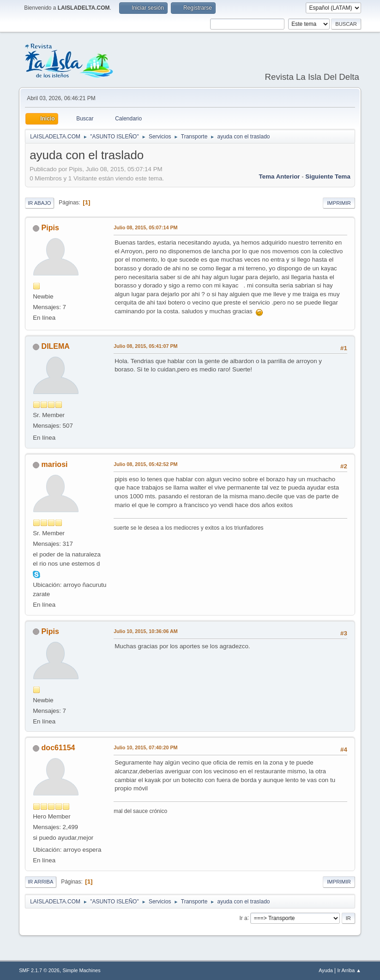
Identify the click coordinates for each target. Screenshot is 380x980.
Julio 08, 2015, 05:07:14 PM (145, 227)
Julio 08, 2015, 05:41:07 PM (145, 346)
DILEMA (56, 346)
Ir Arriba (40, 882)
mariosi (55, 464)
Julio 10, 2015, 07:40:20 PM (145, 747)
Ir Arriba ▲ (349, 970)
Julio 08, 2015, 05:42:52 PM (145, 464)
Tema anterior (280, 176)
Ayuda (326, 970)
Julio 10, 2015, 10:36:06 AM (146, 631)
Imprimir (339, 203)
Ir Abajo (39, 203)
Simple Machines (81, 970)
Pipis (50, 228)
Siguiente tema (328, 176)
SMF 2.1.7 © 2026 (39, 970)
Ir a (243, 918)
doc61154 (58, 748)
